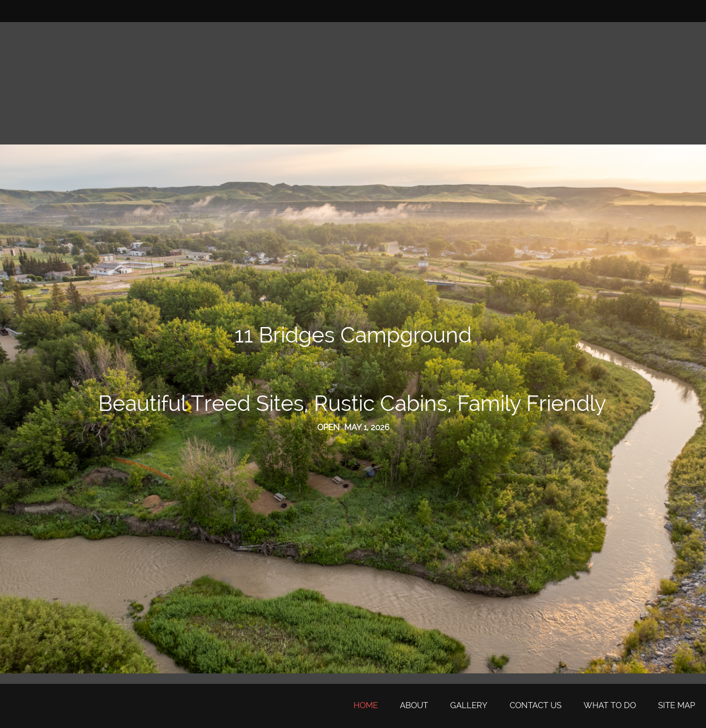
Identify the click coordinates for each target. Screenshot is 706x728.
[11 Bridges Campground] (30, 706)
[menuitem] (366, 706)
